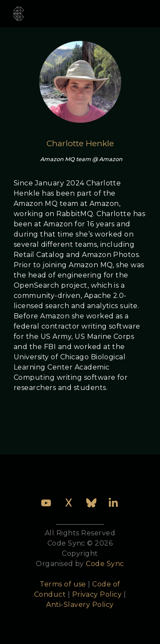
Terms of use (63, 584)
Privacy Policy (97, 594)
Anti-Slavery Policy (80, 605)
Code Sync (105, 564)
